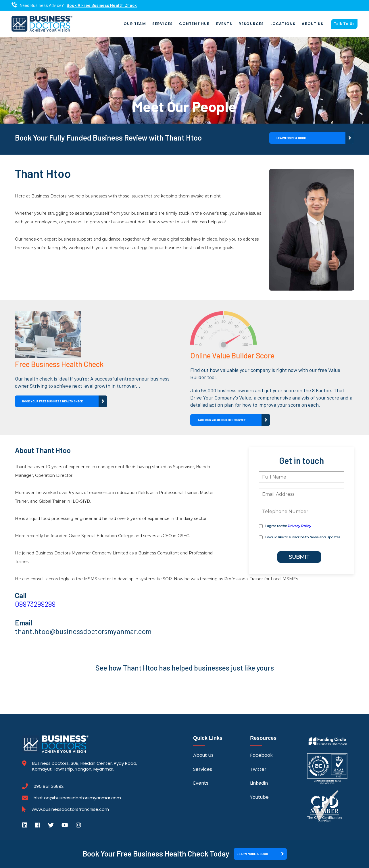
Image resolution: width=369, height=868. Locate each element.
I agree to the (288, 526)
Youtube (259, 797)
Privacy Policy (299, 526)
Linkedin (259, 783)
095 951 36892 (49, 787)
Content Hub (194, 24)
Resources (251, 24)
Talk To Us (344, 24)
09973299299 (35, 604)
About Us (313, 24)
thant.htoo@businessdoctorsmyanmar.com (83, 631)
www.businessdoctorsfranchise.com (70, 810)
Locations (283, 24)
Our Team (135, 24)
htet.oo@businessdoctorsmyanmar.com (77, 798)
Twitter (258, 770)
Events (224, 24)
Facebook (261, 755)
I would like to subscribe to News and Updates (303, 537)
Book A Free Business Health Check (102, 5)
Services (163, 24)
